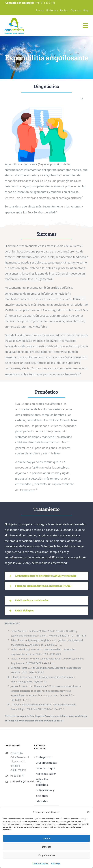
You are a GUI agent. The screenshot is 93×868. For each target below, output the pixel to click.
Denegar (46, 847)
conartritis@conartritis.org (20, 781)
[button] (88, 812)
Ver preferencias (46, 855)
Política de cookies (40, 863)
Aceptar (46, 838)
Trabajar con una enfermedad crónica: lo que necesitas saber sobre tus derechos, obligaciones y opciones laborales (47, 779)
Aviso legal (56, 863)
